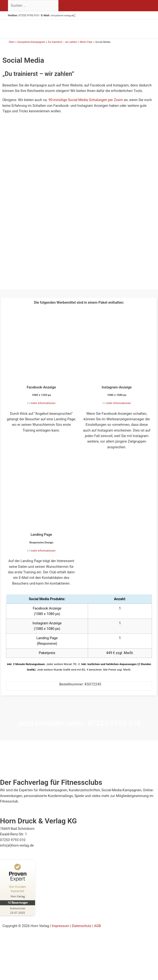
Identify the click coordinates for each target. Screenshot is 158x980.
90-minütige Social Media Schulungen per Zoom (86, 105)
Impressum (60, 931)
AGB (97, 931)
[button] (79, 15)
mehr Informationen (43, 408)
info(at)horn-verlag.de (64, 15)
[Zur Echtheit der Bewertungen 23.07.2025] (18, 915)
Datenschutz (82, 931)
